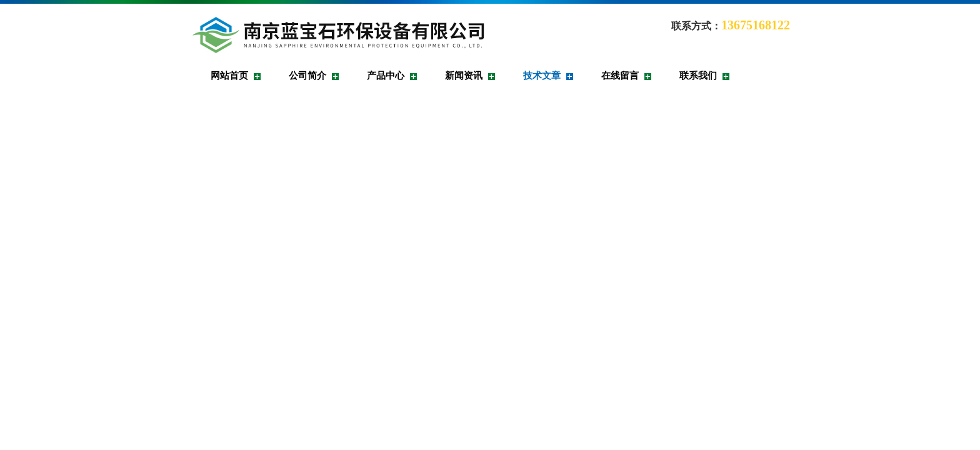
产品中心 (386, 76)
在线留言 (620, 76)
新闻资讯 (464, 76)
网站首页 (229, 76)
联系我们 (698, 76)
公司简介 (307, 76)
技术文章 (542, 76)
